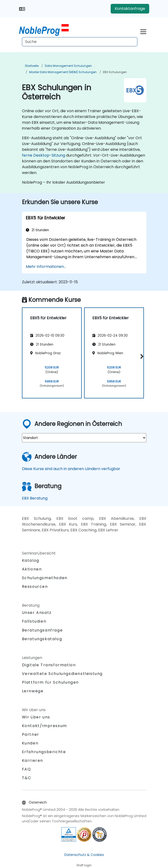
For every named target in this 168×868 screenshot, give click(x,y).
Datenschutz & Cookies (84, 855)
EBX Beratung (35, 498)
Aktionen (32, 569)
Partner (31, 734)
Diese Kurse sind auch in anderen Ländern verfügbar (71, 469)
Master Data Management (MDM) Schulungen (63, 72)
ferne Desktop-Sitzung (44, 155)
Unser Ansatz (37, 613)
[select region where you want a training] (84, 438)
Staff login (84, 865)
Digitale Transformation (49, 665)
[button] (141, 356)
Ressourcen (35, 587)
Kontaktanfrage (130, 9)
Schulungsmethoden (45, 578)
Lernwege (33, 691)
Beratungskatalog (42, 639)
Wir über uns (36, 717)
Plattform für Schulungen (50, 682)
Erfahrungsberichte (44, 752)
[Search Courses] (80, 42)
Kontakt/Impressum (44, 726)
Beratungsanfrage (42, 630)
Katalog (31, 560)
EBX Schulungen (115, 72)
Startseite (32, 66)
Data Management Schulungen (68, 66)
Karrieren (33, 760)
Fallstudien (34, 621)
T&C (27, 778)
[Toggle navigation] (143, 31)
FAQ (27, 769)
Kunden (30, 743)
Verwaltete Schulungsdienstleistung (62, 674)
